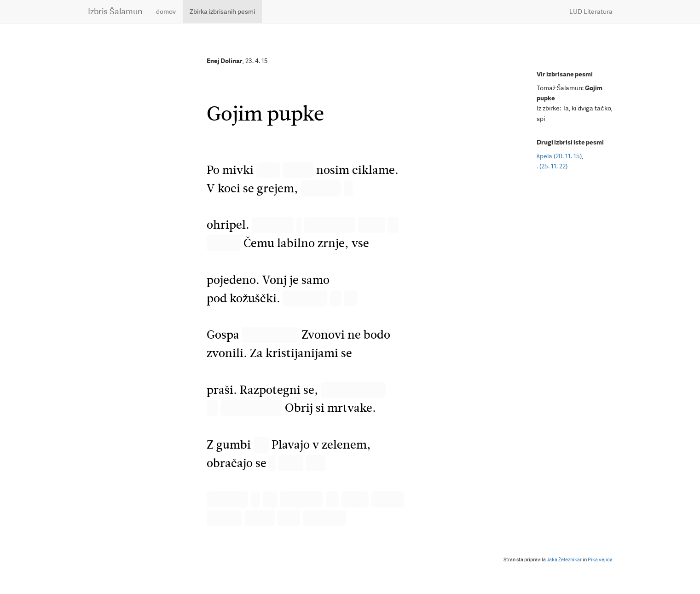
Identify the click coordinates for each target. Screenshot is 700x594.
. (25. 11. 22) (552, 166)
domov (166, 12)
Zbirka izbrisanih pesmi (222, 12)
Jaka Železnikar (564, 560)
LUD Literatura (591, 12)
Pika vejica (600, 560)
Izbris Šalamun (115, 11)
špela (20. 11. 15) (559, 156)
